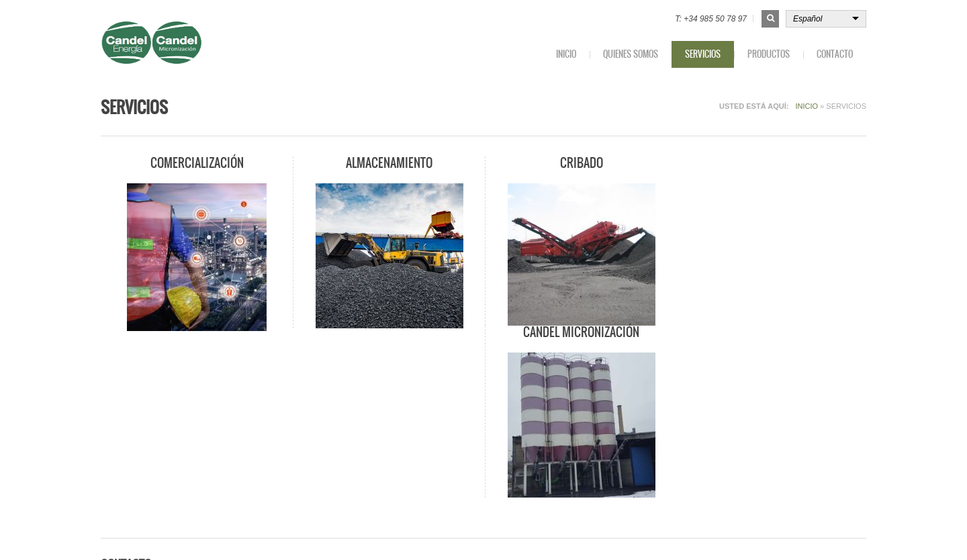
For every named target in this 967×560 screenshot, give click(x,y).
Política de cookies (653, 532)
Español (808, 19)
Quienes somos (631, 54)
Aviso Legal (812, 532)
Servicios (703, 54)
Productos (769, 54)
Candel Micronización (771, 163)
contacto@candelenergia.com (183, 470)
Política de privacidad (739, 532)
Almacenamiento (388, 163)
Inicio (566, 54)
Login (857, 532)
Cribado (580, 163)
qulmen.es (274, 533)
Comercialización (196, 163)
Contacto (835, 54)
